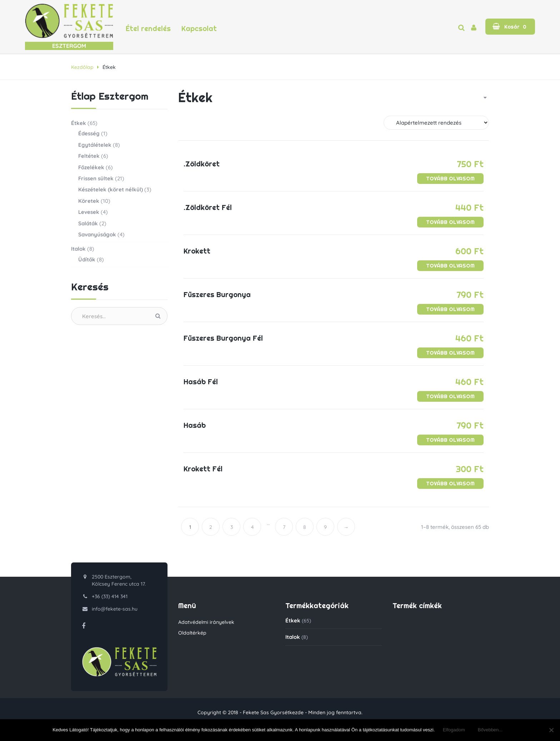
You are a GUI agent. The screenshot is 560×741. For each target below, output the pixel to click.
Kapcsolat (199, 29)
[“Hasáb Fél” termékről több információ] (450, 396)
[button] (510, 27)
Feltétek (89, 156)
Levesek (89, 212)
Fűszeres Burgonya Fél (223, 338)
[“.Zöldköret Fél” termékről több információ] (450, 222)
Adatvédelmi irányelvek (206, 622)
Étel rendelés (148, 29)
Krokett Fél (203, 469)
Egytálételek (95, 145)
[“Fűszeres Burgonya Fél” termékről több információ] (450, 353)
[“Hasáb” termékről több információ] (450, 440)
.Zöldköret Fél (208, 207)
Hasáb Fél (201, 382)
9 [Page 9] (325, 527)
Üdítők (87, 259)
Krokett (197, 251)
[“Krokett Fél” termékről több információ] (450, 484)
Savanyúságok (97, 234)
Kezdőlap (82, 67)
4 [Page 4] (252, 527)
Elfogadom (454, 730)
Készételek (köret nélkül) (111, 189)
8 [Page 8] (305, 527)
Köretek (89, 201)
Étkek (79, 123)
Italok (78, 249)
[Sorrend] (436, 123)
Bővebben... (490, 730)
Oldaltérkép (192, 633)
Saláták (88, 223)
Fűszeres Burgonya (217, 295)
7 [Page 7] (284, 527)
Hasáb (195, 425)
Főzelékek (91, 167)
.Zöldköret (202, 164)
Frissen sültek (96, 178)
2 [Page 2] (211, 527)
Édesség (89, 133)
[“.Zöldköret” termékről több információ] (450, 179)
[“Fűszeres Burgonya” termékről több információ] (450, 309)
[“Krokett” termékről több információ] (450, 266)
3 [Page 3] (232, 527)
